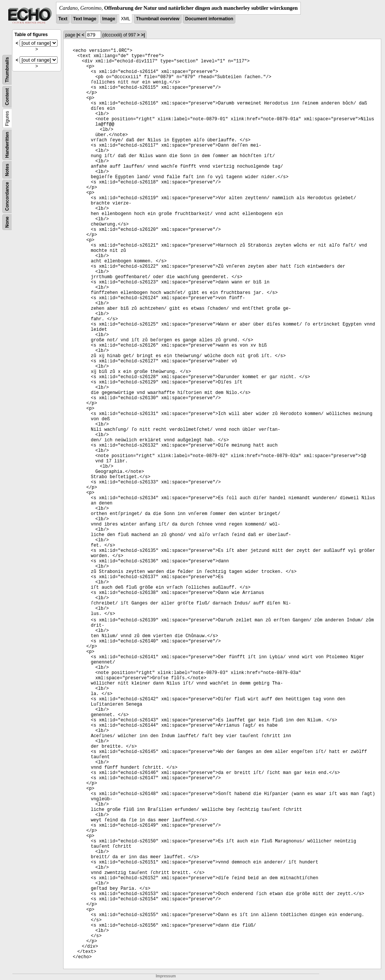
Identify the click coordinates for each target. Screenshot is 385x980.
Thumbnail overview (158, 19)
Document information (209, 19)
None (7, 222)
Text (63, 19)
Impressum (166, 976)
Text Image (85, 19)
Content (7, 97)
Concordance (7, 196)
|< (78, 35)
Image (109, 19)
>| (143, 35)
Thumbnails (7, 70)
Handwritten (7, 145)
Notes (7, 170)
